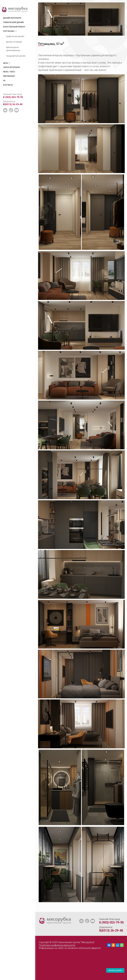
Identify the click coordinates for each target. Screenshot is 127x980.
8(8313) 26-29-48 (13, 104)
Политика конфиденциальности (57, 945)
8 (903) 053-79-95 (13, 97)
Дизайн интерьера (14, 42)
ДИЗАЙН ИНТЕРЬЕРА (12, 18)
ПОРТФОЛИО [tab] (9, 31)
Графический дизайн (15, 36)
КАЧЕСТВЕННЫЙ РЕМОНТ (14, 27)
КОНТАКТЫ (8, 85)
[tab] (38, 910)
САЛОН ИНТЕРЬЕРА (11, 67)
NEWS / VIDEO (9, 72)
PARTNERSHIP (9, 76)
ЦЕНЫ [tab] (6, 63)
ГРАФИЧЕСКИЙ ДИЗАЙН (13, 22)
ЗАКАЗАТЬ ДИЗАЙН (115, 970)
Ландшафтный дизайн (16, 56)
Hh (4, 81)
